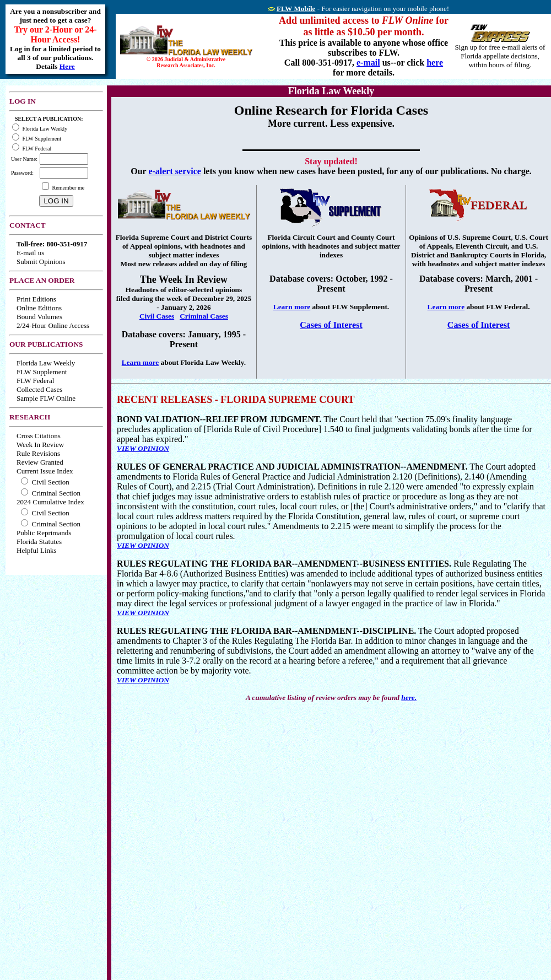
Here (67, 66)
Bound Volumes (39, 317)
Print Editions (36, 299)
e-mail (368, 63)
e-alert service (174, 171)
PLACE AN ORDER (42, 280)
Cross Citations (39, 436)
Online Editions (39, 308)
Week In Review (40, 445)
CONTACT (28, 225)
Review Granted (40, 462)
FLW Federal (35, 381)
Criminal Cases (204, 316)
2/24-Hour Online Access (53, 325)
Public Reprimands (44, 533)
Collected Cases (39, 389)
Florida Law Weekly (46, 363)
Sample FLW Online (46, 398)
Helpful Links (37, 550)
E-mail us (30, 253)
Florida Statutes (39, 542)
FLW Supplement (42, 372)
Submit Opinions (41, 262)
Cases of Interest (331, 325)
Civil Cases (157, 316)
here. (409, 698)
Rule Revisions (38, 453)
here (435, 63)
